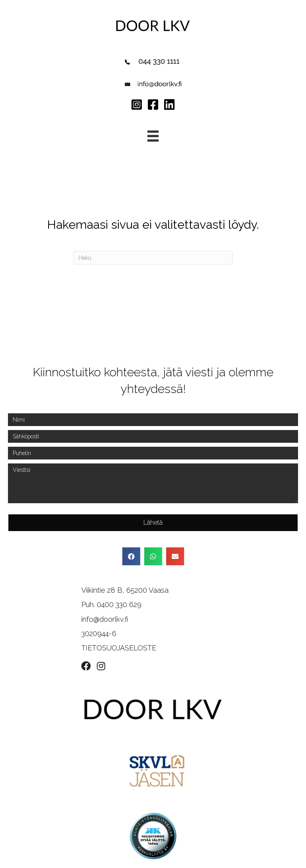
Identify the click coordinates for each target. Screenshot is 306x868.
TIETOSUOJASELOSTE (119, 648)
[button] (153, 523)
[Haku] (153, 258)
